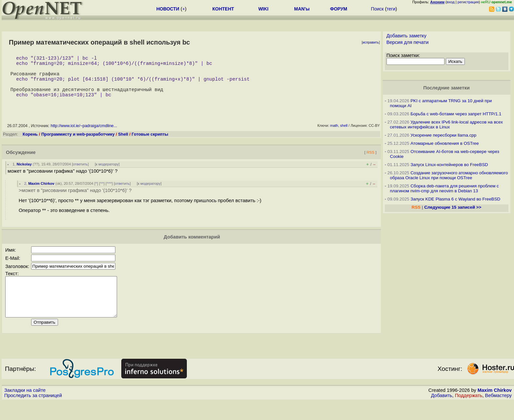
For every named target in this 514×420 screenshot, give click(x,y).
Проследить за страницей (33, 414)
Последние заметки (446, 88)
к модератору (107, 175)
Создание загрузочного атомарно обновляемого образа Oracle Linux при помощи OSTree (449, 175)
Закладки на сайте (25, 409)
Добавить (442, 414)
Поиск (377, 9)
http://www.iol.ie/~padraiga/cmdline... (84, 136)
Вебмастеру (498, 414)
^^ (102, 194)
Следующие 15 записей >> (453, 207)
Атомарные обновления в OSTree (445, 143)
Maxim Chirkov (41, 194)
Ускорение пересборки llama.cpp (443, 135)
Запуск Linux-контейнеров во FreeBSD (449, 165)
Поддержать (469, 414)
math (334, 136)
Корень (30, 145)
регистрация (468, 2)
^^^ (109, 194)
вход (451, 2)
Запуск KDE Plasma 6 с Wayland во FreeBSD (455, 199)
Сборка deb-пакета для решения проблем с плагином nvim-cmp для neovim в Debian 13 (445, 188)
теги (391, 9)
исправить (371, 42)
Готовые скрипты (150, 145)
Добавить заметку (406, 36)
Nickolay (24, 175)
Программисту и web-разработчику (78, 145)
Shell (123, 145)
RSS (370, 163)
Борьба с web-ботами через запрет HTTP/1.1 (456, 114)
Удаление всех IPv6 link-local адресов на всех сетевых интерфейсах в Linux (446, 124)
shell (344, 136)
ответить (80, 175)
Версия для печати (408, 42)
